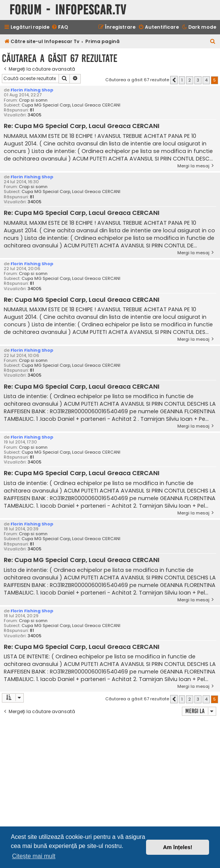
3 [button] (198, 80)
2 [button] (190, 80)
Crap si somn (33, 100)
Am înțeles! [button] (178, 847)
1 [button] (182, 80)
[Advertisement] (111, 774)
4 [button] (206, 80)
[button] (174, 80)
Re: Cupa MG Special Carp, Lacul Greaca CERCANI (82, 126)
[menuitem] (60, 27)
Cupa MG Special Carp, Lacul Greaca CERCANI (71, 105)
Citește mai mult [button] (34, 856)
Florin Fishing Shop (32, 90)
